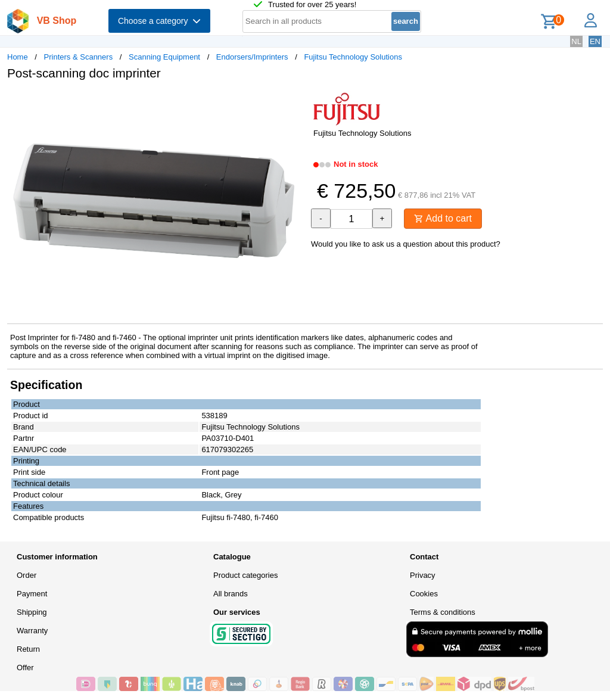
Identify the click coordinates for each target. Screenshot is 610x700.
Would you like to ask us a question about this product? (406, 244)
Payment (32, 594)
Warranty (32, 631)
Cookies (424, 594)
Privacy (423, 575)
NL (576, 41)
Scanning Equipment (164, 57)
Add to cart (443, 218)
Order (27, 575)
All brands (231, 594)
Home (18, 57)
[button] (294, 102)
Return (28, 649)
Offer (25, 668)
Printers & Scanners (79, 57)
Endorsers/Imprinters (252, 57)
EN (595, 41)
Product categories (245, 575)
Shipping (32, 612)
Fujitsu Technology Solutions (353, 57)
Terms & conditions (443, 612)
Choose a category (159, 21)
